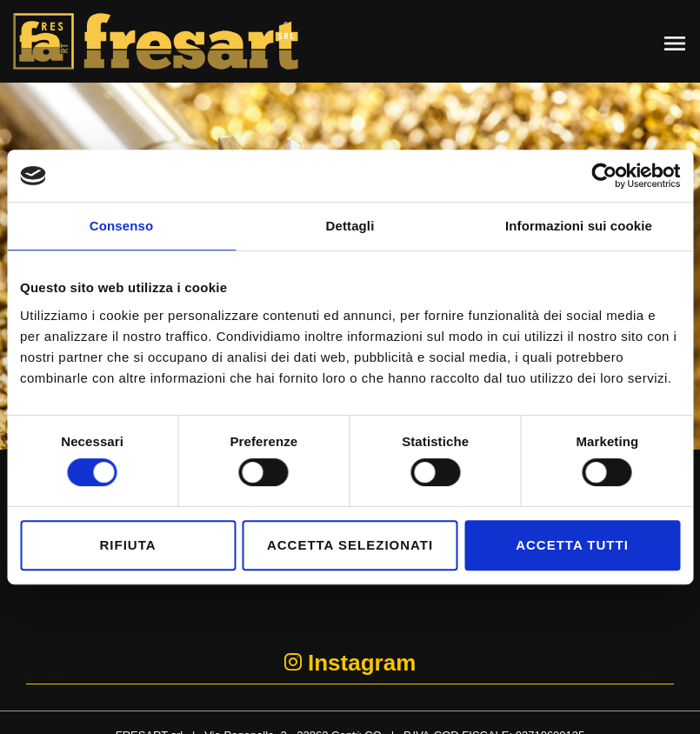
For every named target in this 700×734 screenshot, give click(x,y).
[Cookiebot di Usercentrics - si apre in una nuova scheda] (604, 176)
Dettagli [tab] (350, 226)
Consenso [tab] (121, 226)
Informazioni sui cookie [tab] (579, 226)
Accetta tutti (572, 545)
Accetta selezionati (350, 545)
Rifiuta (127, 545)
